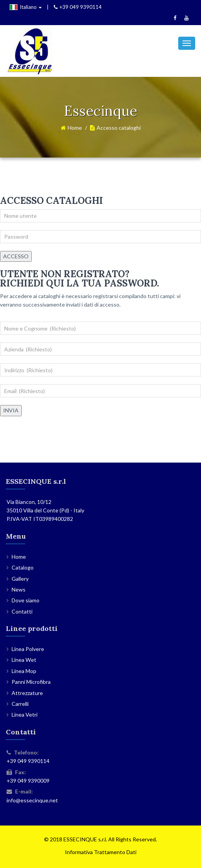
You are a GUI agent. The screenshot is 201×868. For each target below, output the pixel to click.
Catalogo (23, 567)
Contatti (22, 611)
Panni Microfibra (31, 682)
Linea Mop (24, 671)
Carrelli (20, 704)
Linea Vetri (25, 715)
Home (75, 128)
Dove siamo (26, 600)
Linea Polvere (28, 649)
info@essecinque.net (32, 800)
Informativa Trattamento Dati (101, 852)
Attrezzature (27, 693)
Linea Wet (24, 660)
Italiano (26, 7)
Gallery (20, 579)
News (19, 589)
